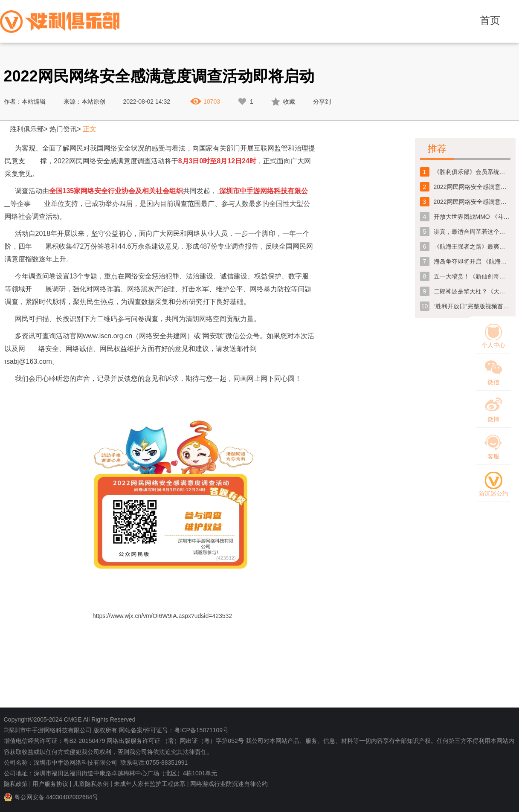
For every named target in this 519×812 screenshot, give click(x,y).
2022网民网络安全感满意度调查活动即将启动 (472, 202)
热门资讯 (63, 129)
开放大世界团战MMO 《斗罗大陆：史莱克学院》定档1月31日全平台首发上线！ (472, 217)
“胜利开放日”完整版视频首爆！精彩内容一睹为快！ (472, 306)
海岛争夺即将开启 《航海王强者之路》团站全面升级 (472, 261)
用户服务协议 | (52, 784)
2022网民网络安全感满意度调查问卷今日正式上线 (472, 187)
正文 (90, 129)
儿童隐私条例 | (93, 784)
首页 (490, 20)
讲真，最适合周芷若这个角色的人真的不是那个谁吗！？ (472, 232)
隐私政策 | (17, 784)
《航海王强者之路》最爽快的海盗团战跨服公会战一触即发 (472, 246)
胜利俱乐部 (27, 129)
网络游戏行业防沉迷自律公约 (229, 784)
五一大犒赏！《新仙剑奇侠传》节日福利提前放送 (472, 276)
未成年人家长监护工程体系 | (151, 784)
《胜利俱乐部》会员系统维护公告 (472, 172)
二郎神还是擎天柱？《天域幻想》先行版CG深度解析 (472, 291)
